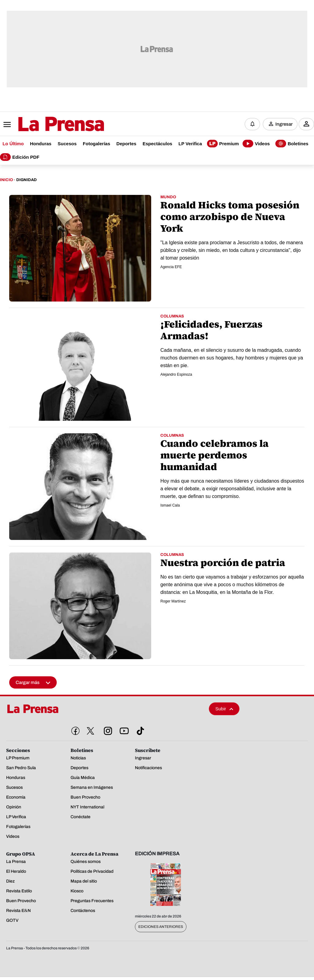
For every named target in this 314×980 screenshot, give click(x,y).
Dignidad (27, 180)
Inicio (6, 180)
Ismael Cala (170, 506)
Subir (224, 709)
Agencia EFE (171, 267)
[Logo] (46, 125)
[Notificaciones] (252, 124)
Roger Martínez (173, 602)
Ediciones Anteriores (161, 927)
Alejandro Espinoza (176, 375)
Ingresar (284, 124)
